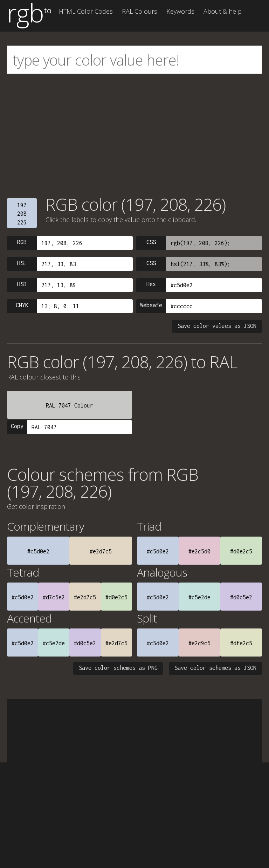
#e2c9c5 (199, 643)
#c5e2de (199, 597)
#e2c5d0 (199, 551)
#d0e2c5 (241, 551)
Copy (17, 426)
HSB (22, 284)
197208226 (22, 214)
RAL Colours (140, 11)
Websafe (151, 305)
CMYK (22, 305)
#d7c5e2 (54, 597)
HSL (22, 263)
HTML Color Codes (86, 11)
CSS (151, 242)
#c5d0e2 (38, 551)
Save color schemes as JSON (215, 668)
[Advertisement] (134, 130)
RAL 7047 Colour (70, 405)
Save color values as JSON (217, 326)
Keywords (180, 11)
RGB (22, 242)
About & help (223, 11)
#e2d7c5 (101, 551)
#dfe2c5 (241, 643)
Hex (151, 284)
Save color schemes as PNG (118, 668)
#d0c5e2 (241, 597)
